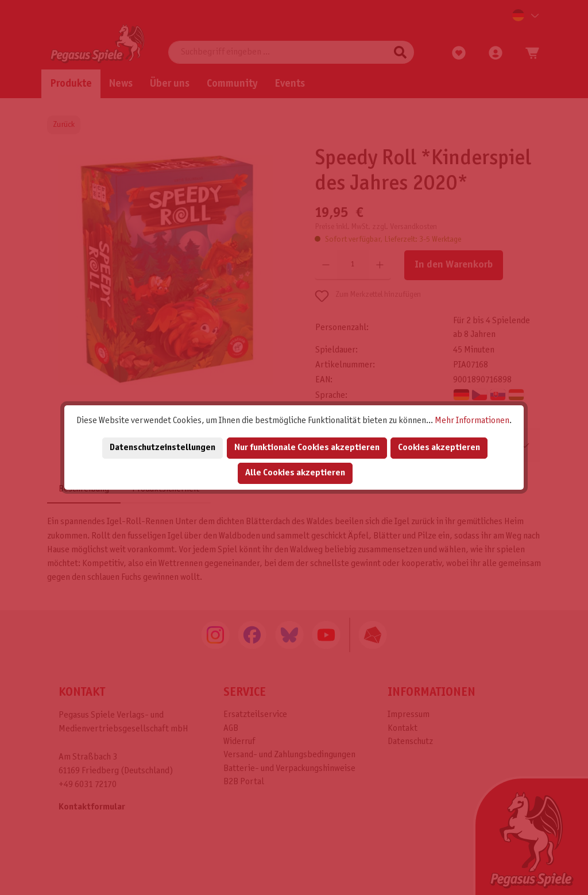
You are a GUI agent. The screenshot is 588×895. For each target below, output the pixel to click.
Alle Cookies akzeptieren (295, 473)
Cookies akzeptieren (439, 447)
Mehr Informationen (472, 421)
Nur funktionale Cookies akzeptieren (307, 447)
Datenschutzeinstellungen (163, 447)
